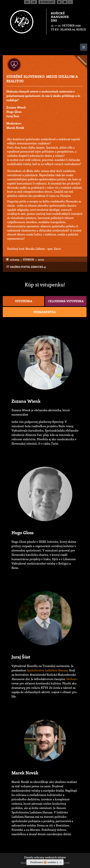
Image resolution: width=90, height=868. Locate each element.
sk (34, 2)
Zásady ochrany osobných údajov (45, 858)
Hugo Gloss (14, 112)
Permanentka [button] (45, 312)
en (27, 2)
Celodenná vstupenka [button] (66, 301)
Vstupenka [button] (24, 301)
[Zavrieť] (61, 862)
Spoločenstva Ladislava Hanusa (47, 670)
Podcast (47, 2)
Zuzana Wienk (16, 107)
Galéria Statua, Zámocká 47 (28, 267)
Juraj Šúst (13, 116)
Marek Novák (15, 128)
